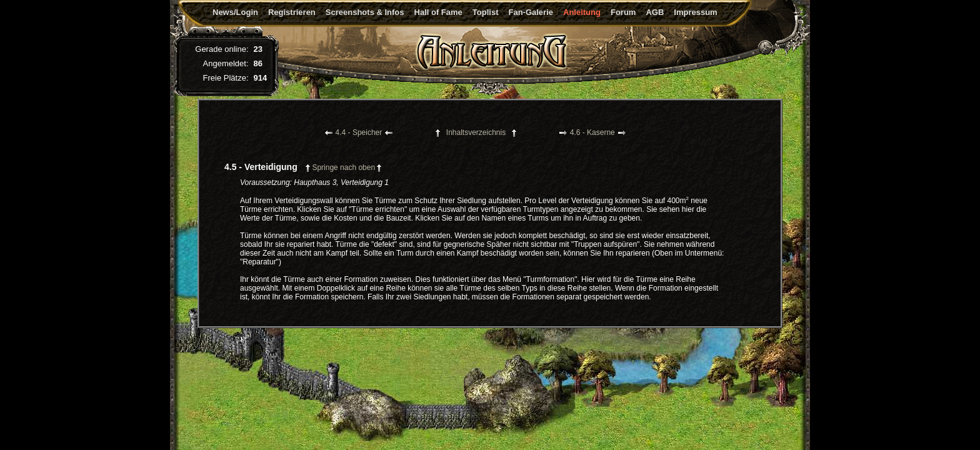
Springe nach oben (343, 167)
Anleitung (582, 12)
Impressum (695, 12)
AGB (655, 12)
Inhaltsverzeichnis (476, 132)
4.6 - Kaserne (592, 132)
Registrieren (292, 12)
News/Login (235, 12)
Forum (623, 12)
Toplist (486, 12)
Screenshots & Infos (365, 12)
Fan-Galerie (531, 12)
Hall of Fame (438, 12)
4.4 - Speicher (359, 132)
